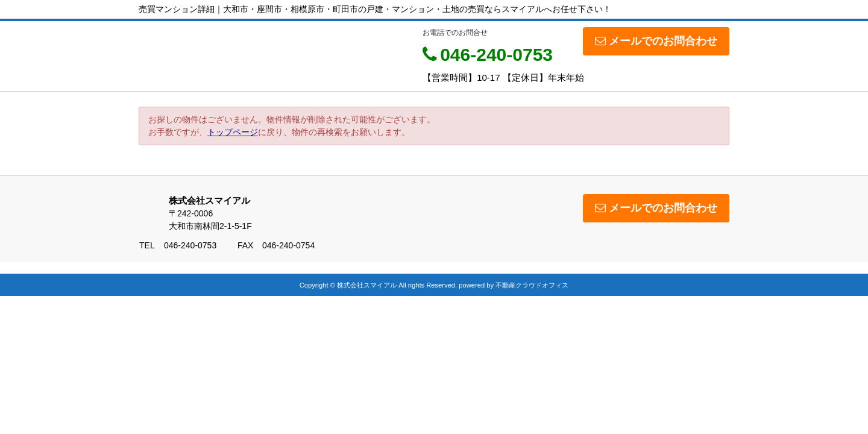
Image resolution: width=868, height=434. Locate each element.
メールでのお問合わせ (656, 41)
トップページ (233, 132)
